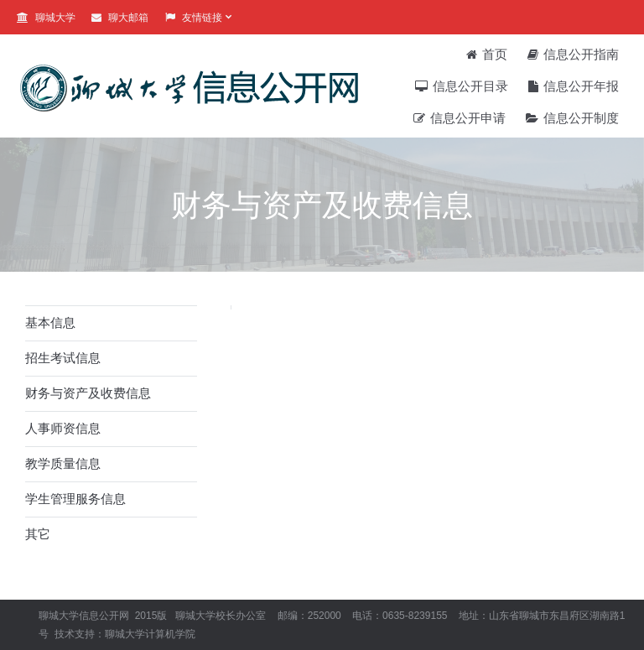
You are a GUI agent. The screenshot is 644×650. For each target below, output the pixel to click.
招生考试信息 (63, 358)
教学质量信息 (63, 463)
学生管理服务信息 (75, 499)
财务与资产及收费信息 (88, 393)
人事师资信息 (63, 428)
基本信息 (50, 322)
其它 (38, 534)
